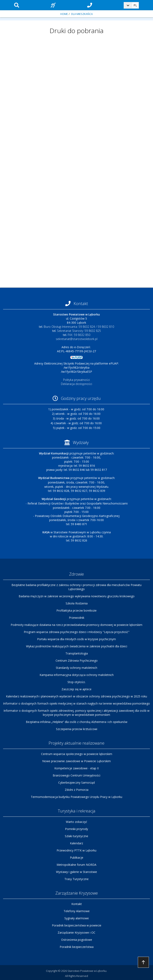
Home (64, 14)
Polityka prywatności (76, 380)
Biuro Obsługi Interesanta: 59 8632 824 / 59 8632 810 (79, 327)
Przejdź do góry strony (143, 962)
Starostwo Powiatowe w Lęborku (87, 971)
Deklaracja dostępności (76, 384)
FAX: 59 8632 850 (79, 335)
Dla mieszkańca (82, 14)
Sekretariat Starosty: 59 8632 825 (79, 331)
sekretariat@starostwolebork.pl (77, 339)
